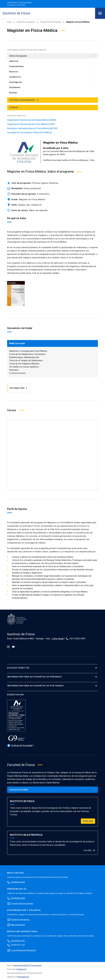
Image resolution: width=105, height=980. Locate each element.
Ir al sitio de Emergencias (22, 903)
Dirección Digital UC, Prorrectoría (27, 965)
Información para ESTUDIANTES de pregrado (34, 677)
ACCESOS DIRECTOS (18, 668)
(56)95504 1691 (18, 941)
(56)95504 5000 (18, 898)
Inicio (9, 22)
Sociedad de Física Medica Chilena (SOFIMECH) (29, 133)
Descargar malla (19, 388)
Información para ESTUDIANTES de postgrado (35, 686)
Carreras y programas (26, 22)
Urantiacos (21, 969)
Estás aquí (88, 821)
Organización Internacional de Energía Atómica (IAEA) (32, 120)
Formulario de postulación (24, 100)
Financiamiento (52, 66)
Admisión (52, 61)
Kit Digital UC (23, 977)
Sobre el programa (52, 56)
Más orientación (18, 925)
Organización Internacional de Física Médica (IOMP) (31, 124)
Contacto (16, 107)
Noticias (52, 93)
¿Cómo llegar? (58, 639)
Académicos (52, 77)
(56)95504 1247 (18, 945)
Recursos (52, 72)
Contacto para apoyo (20, 919)
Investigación (52, 82)
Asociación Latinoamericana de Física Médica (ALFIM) (32, 128)
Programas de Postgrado (51, 22)
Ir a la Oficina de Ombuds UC (23, 950)
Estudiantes (52, 87)
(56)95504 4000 (18, 882)
